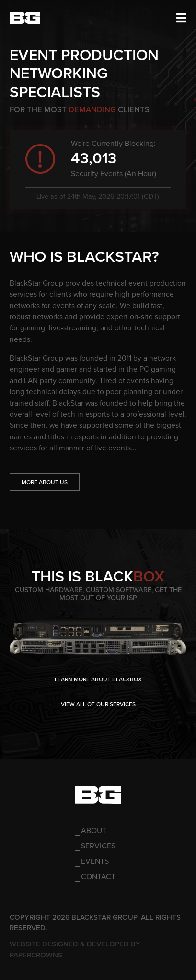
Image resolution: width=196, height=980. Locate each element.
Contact (98, 877)
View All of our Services (98, 704)
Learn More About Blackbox (98, 679)
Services (98, 846)
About (94, 831)
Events (95, 861)
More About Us (45, 482)
